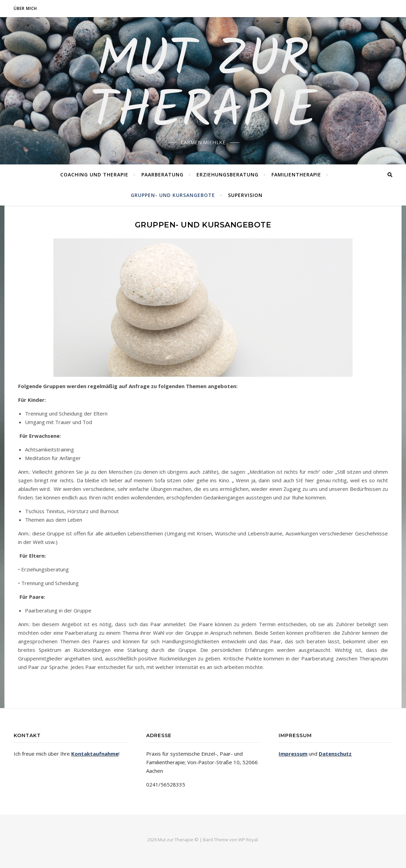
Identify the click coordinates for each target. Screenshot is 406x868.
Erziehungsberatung (227, 175)
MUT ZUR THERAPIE (203, 87)
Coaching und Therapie (94, 175)
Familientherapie (296, 175)
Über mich (25, 8)
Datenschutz (335, 754)
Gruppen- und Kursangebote (173, 195)
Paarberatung (162, 175)
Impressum (293, 754)
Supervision (245, 195)
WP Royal (248, 840)
